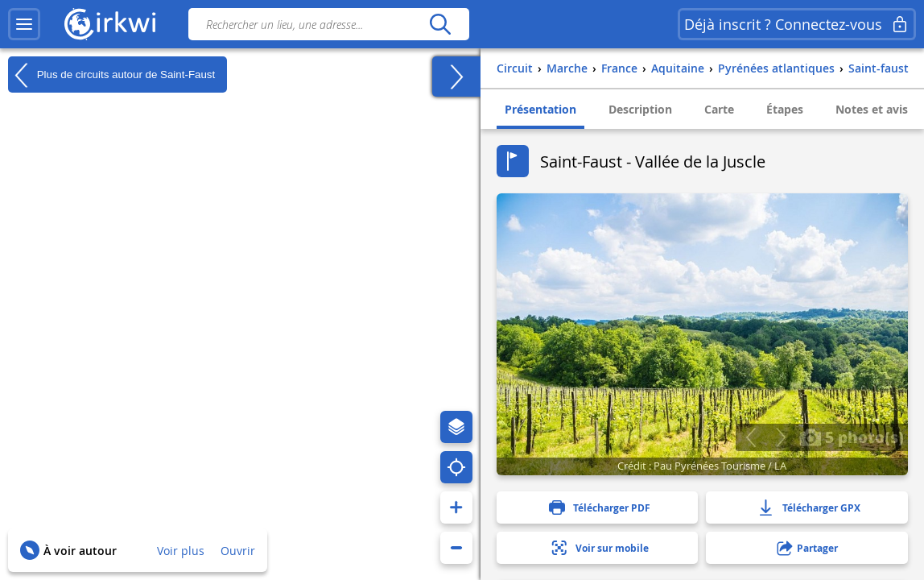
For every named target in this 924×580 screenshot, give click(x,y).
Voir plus (181, 551)
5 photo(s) (852, 437)
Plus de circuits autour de (111, 75)
